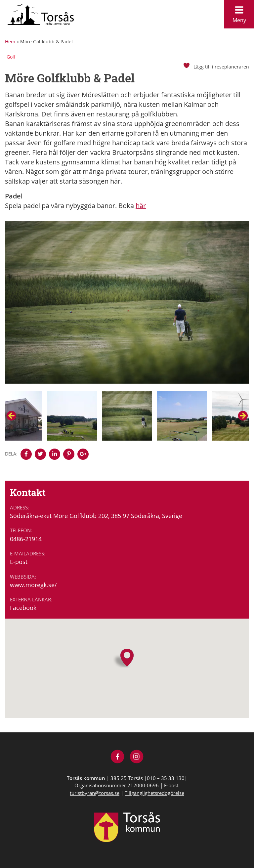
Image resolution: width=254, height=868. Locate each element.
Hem (10, 42)
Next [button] (243, 416)
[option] (127, 306)
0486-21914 (26, 539)
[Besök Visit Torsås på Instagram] (137, 757)
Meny (239, 13)
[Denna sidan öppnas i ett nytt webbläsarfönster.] (26, 454)
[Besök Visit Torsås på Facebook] (118, 757)
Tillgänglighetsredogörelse (154, 793)
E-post (19, 562)
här (141, 206)
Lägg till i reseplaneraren (216, 67)
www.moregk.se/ (33, 585)
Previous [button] (11, 416)
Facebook (23, 608)
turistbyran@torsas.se (95, 793)
